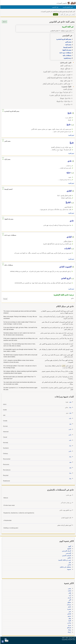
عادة (70, 418)
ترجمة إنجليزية (67, 58)
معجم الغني (68, 42)
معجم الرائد (68, 45)
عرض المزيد (71, 135)
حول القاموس (55, 7)
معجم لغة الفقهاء (67, 50)
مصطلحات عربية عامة (65, 53)
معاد (70, 407)
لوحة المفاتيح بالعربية (67, 7)
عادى (70, 429)
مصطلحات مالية (67, 55)
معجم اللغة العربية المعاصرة (64, 39)
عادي (70, 435)
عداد (70, 446)
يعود (70, 402)
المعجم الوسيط (67, 47)
